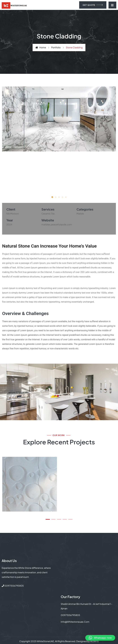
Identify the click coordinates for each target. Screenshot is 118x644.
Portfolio (56, 47)
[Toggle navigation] (112, 5)
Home (41, 47)
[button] (52, 197)
